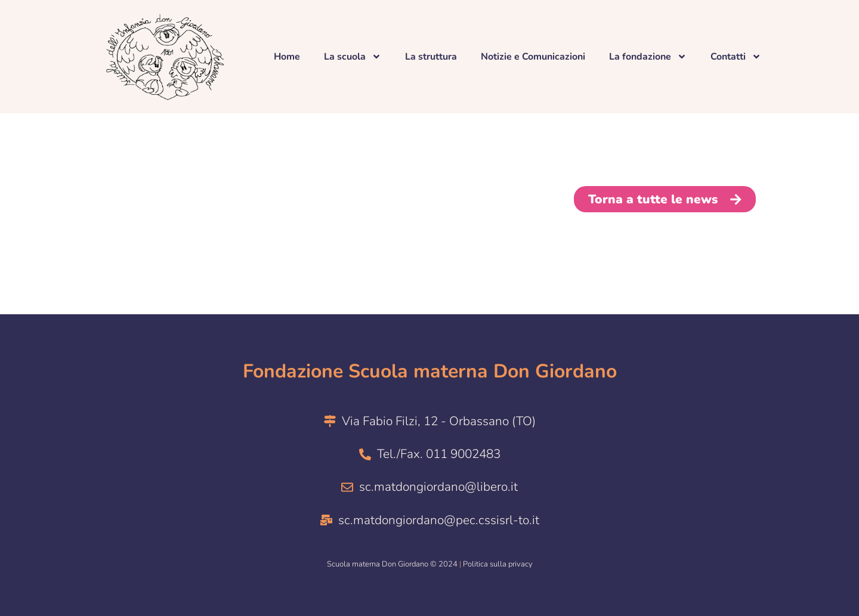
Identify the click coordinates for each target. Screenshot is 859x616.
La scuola (353, 57)
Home (287, 57)
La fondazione (648, 57)
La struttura (431, 57)
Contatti (736, 57)
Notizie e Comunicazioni (533, 57)
